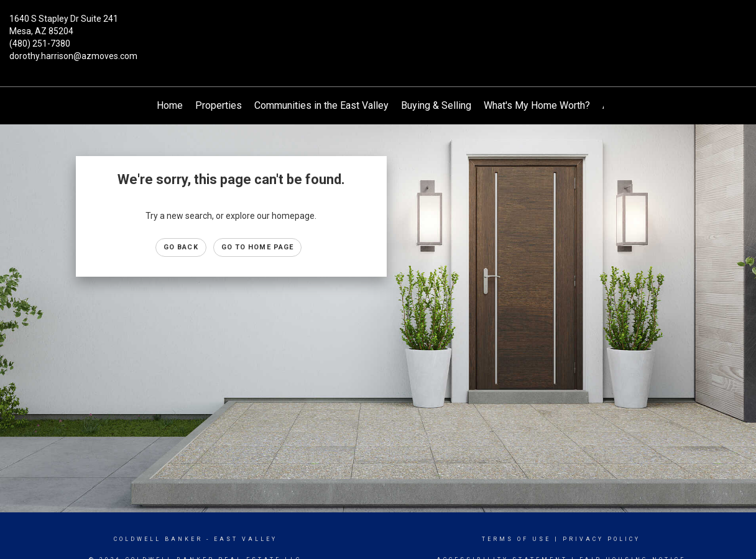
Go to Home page (258, 247)
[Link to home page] (378, 28)
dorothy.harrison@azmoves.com (73, 56)
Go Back (181, 247)
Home (170, 105)
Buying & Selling (436, 105)
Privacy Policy (602, 539)
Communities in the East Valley (321, 105)
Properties (219, 105)
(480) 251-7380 (40, 44)
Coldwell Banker (158, 539)
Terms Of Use (516, 539)
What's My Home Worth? (537, 105)
